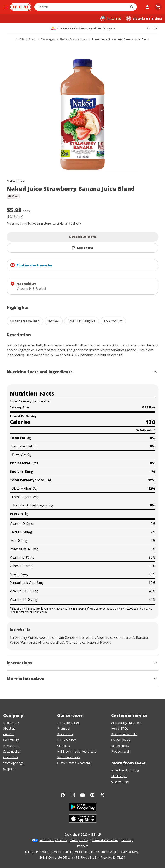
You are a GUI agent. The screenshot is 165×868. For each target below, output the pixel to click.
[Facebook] (63, 795)
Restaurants (65, 734)
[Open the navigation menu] (6, 7)
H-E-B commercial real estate (77, 751)
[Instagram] (73, 795)
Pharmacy (64, 728)
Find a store (11, 723)
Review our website (124, 734)
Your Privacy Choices (53, 840)
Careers (8, 734)
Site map (127, 840)
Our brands (11, 757)
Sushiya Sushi (120, 782)
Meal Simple (119, 776)
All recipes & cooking (125, 770)
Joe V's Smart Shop (103, 852)
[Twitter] (102, 795)
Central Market (61, 852)
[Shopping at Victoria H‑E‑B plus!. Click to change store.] (144, 18)
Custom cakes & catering (74, 763)
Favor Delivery (129, 852)
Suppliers (9, 769)
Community (11, 740)
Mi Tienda (81, 852)
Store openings (13, 763)
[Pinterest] (92, 795)
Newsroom (11, 746)
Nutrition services (69, 757)
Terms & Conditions (105, 840)
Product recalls (121, 751)
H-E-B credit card (68, 723)
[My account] (147, 7)
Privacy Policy (79, 840)
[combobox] (81, 7)
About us (9, 728)
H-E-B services (67, 740)
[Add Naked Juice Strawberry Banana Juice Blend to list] (82, 248)
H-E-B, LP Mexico (37, 852)
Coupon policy (121, 740)
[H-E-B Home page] (20, 7)
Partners (83, 846)
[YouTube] (82, 795)
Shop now (110, 29)
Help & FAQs (120, 728)
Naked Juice (16, 181)
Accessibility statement (126, 723)
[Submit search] (132, 7)
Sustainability (12, 751)
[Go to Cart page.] (158, 7)
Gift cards (63, 746)
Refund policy (120, 746)
